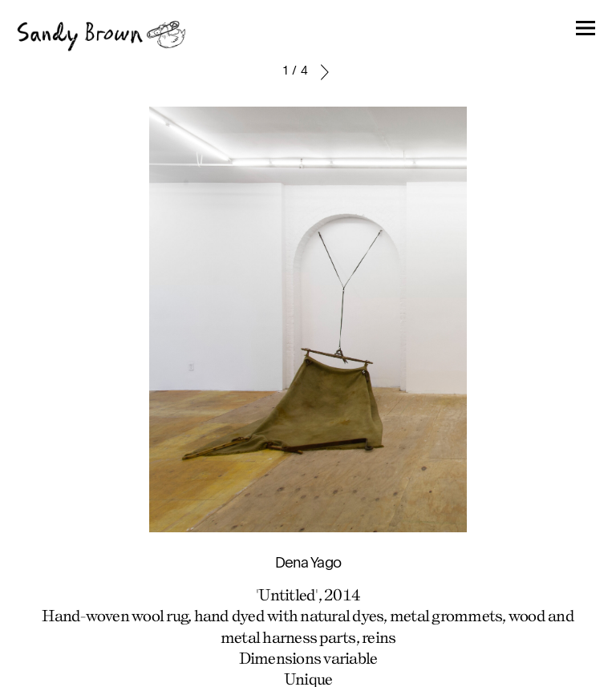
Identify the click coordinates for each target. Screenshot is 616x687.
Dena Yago (308, 564)
